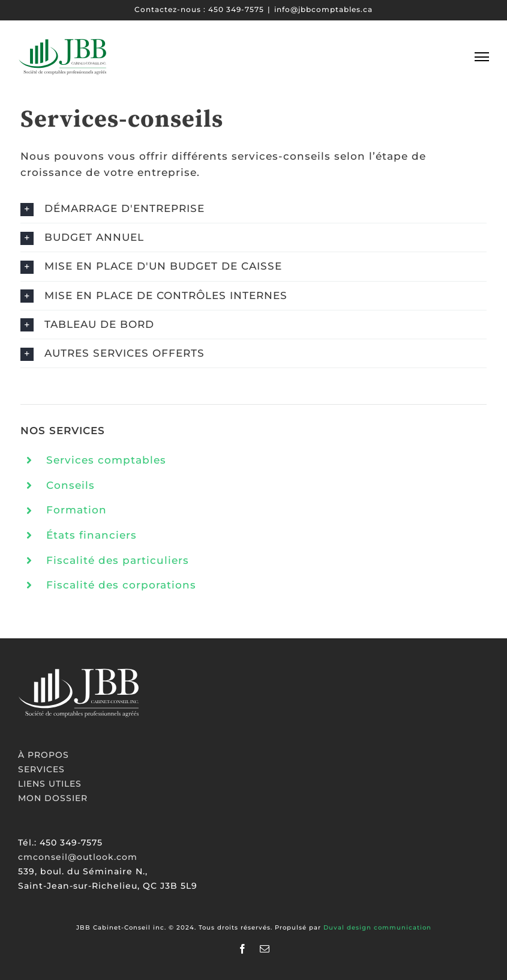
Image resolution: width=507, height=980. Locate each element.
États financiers (91, 536)
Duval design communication (377, 927)
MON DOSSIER (53, 798)
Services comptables (106, 461)
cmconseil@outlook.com (78, 857)
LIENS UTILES (50, 784)
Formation (76, 511)
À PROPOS (43, 755)
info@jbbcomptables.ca (323, 9)
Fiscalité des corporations (121, 585)
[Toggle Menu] (482, 56)
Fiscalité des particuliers (118, 561)
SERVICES (41, 769)
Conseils (70, 486)
